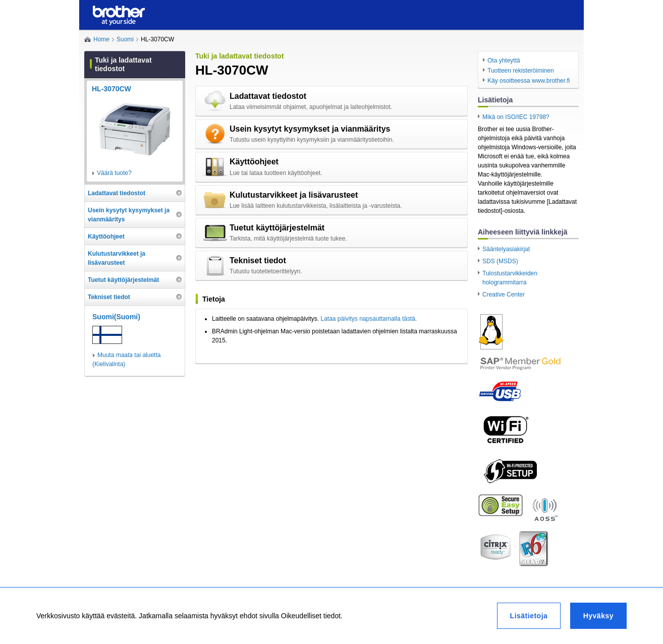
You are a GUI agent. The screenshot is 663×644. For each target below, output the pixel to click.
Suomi (125, 39)
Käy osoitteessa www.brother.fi (529, 81)
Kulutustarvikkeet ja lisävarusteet (294, 195)
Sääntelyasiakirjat (506, 249)
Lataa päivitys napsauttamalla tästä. (369, 319)
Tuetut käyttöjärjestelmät (277, 228)
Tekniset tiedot (258, 260)
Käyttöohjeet (254, 162)
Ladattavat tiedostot (268, 96)
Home (101, 39)
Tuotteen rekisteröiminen (521, 71)
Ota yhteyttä (504, 61)
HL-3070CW (112, 89)
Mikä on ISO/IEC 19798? (516, 117)
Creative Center (504, 295)
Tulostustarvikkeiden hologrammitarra (510, 278)
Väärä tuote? (114, 173)
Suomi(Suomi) (116, 317)
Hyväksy (598, 616)
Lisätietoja (529, 616)
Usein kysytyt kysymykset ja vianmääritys (310, 129)
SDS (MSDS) (500, 261)
